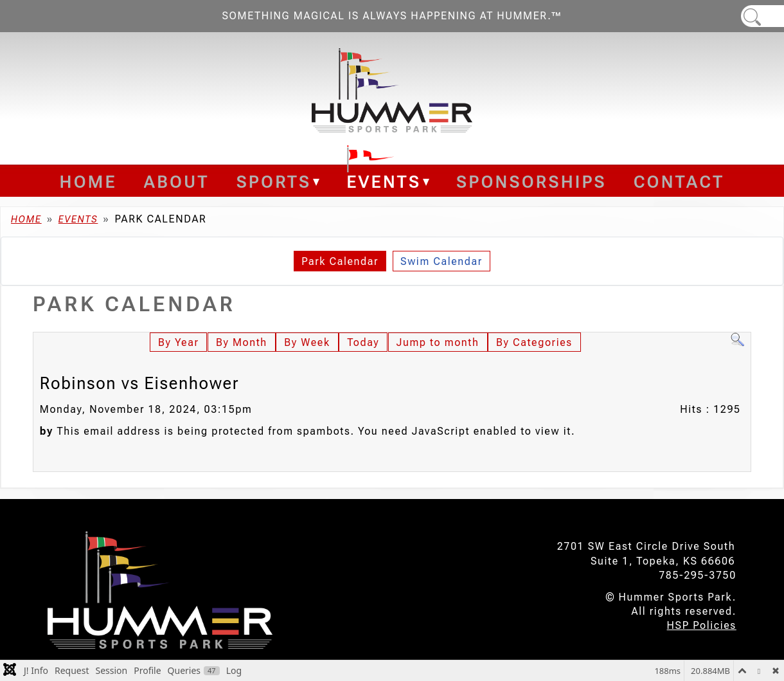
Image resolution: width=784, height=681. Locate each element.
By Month (242, 342)
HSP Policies (702, 625)
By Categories (534, 342)
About (177, 182)
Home (88, 182)
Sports (274, 182)
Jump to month (438, 342)
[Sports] (315, 182)
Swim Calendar (441, 261)
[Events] (425, 182)
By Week (307, 342)
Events (384, 182)
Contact (679, 182)
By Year (178, 342)
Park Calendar (340, 261)
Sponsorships (531, 182)
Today (363, 342)
